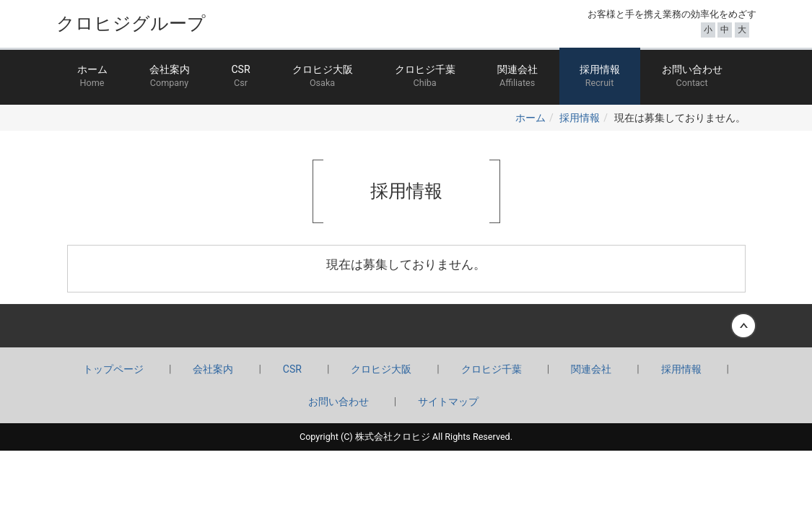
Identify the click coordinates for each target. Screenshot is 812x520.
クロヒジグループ (131, 23)
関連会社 (518, 77)
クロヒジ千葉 (425, 77)
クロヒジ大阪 (323, 77)
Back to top (406, 326)
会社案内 (170, 77)
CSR (241, 77)
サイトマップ (448, 402)
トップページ (113, 369)
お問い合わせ (692, 77)
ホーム (92, 77)
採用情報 (600, 77)
